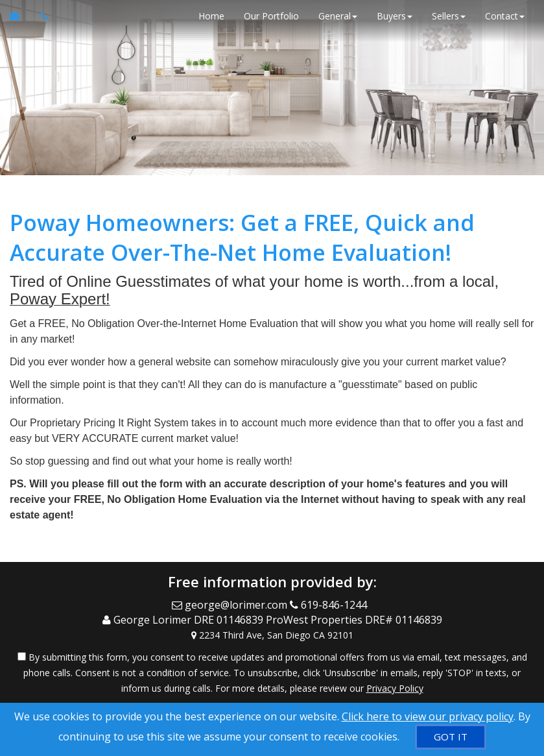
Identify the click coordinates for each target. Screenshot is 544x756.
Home (211, 16)
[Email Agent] (20, 16)
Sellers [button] (449, 16)
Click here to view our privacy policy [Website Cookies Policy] (428, 716)
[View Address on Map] (272, 635)
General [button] (338, 16)
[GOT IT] (451, 737)
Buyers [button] (395, 16)
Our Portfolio (271, 16)
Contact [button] (505, 16)
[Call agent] (41, 16)
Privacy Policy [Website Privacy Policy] (395, 688)
